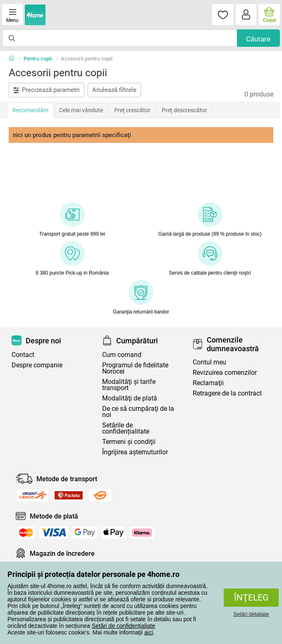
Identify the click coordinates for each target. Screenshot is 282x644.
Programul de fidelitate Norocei (135, 368)
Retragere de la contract (227, 393)
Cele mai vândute (81, 110)
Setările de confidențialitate (126, 428)
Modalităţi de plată (130, 398)
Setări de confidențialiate (123, 626)
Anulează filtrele (114, 90)
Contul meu (209, 362)
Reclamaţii (208, 383)
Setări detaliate (251, 614)
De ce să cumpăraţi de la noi (138, 412)
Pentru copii (38, 59)
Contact (23, 355)
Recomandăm (30, 110)
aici (149, 632)
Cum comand (122, 355)
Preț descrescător (184, 110)
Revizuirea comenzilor (225, 373)
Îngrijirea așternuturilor (135, 452)
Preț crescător (132, 110)
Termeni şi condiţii (129, 442)
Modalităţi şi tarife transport (129, 385)
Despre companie (37, 365)
